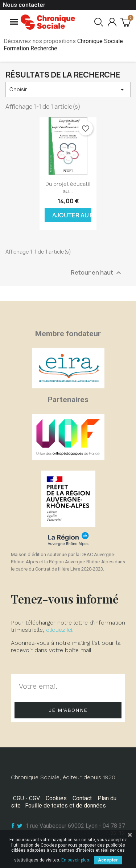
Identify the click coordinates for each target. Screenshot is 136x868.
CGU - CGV (26, 798)
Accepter (108, 860)
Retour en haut (97, 273)
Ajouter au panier (72, 215)
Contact (82, 798)
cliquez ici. (60, 630)
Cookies (56, 798)
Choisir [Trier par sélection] (68, 89)
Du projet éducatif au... (68, 187)
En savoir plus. (76, 860)
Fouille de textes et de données (65, 806)
